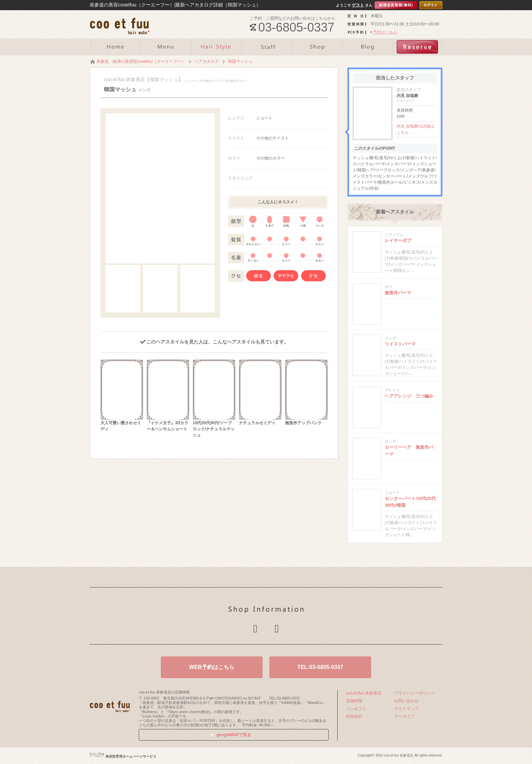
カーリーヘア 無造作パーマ (409, 451)
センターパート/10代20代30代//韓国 (410, 502)
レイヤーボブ (398, 240)
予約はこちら (385, 32)
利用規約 (354, 716)
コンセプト (356, 709)
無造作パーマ (398, 293)
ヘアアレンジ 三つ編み (409, 396)
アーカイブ (404, 716)
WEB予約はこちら (212, 667)
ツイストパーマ (400, 344)
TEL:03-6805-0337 (320, 667)
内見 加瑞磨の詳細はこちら (415, 129)
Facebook (277, 629)
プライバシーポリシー (415, 693)
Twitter (255, 629)
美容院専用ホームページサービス (123, 756)
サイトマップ (406, 709)
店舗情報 (354, 701)
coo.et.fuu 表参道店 (364, 693)
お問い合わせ (406, 701)
